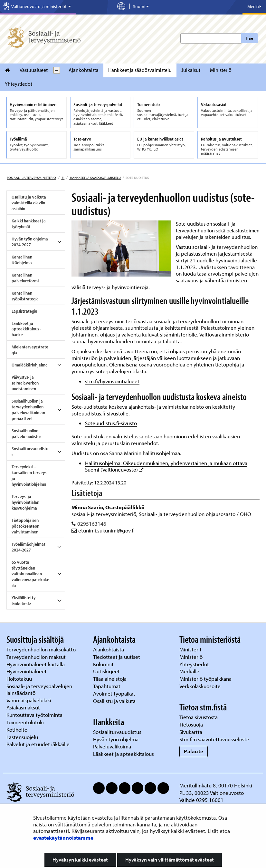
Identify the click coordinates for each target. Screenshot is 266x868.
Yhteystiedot (19, 84)
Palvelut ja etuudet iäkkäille (38, 744)
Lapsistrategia (24, 311)
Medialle (190, 671)
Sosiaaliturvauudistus (30, 452)
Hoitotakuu (20, 679)
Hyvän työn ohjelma (116, 739)
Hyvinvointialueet (27, 671)
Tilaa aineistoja (110, 679)
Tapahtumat (107, 686)
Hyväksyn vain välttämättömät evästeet (170, 860)
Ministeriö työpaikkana (206, 679)
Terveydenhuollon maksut (37, 657)
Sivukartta (191, 732)
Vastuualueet (34, 70)
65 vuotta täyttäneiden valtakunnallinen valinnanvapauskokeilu (30, 574)
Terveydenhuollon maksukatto (42, 649)
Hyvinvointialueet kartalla (36, 664)
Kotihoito (17, 730)
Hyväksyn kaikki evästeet (80, 860)
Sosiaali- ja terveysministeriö (31, 178)
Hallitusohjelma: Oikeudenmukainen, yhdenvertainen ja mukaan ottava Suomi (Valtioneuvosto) (166, 466)
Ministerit (191, 649)
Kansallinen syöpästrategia (25, 296)
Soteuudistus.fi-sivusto (111, 423)
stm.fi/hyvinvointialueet (112, 381)
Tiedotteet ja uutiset (117, 657)
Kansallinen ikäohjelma (22, 260)
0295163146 (92, 524)
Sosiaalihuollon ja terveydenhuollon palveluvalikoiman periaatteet (28, 410)
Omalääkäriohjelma (30, 365)
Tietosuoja (191, 724)
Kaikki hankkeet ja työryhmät (29, 224)
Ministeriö (221, 70)
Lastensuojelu (23, 737)
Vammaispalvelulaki (29, 700)
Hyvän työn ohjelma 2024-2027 (30, 242)
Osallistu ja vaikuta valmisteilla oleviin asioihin (29, 203)
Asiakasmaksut (23, 707)
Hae (249, 38)
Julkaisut (191, 70)
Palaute (194, 751)
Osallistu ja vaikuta (114, 701)
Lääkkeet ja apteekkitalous (123, 754)
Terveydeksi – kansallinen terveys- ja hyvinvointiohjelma (30, 475)
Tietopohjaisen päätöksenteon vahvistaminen (25, 526)
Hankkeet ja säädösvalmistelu (140, 70)
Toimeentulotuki (26, 722)
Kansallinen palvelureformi (25, 278)
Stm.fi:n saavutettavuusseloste (214, 739)
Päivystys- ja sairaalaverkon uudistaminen (25, 383)
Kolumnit (104, 664)
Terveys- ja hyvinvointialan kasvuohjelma (25, 502)
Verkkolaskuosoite (201, 686)
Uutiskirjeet (107, 671)
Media (254, 6)
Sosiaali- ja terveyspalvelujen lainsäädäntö (39, 689)
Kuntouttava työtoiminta (34, 715)
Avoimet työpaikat (114, 693)
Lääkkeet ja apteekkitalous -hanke (26, 329)
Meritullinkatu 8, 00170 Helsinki (216, 785)
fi (63, 178)
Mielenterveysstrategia (30, 350)
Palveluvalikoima (112, 746)
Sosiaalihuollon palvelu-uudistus (26, 434)
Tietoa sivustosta (199, 717)
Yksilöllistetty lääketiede (24, 600)
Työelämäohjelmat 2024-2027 (28, 547)
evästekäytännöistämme (63, 838)
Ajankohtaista (84, 70)
